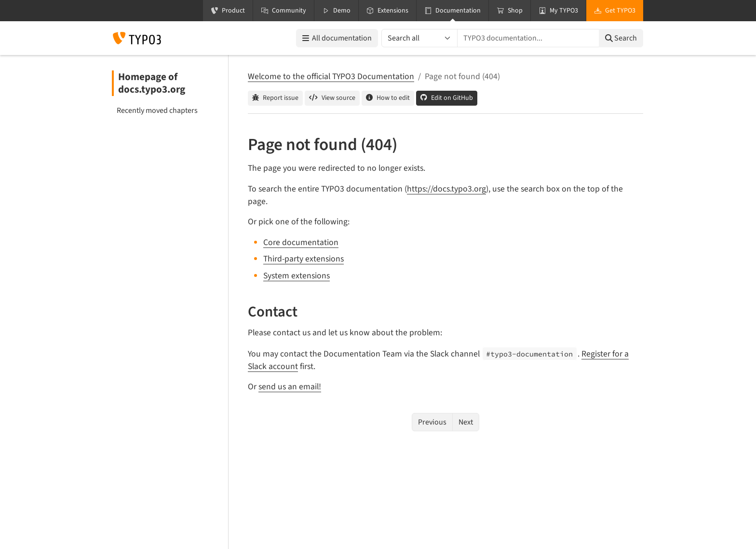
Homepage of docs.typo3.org (152, 83)
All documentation (337, 38)
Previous (432, 422)
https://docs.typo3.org (446, 189)
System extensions (297, 276)
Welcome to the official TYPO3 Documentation (331, 76)
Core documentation (301, 242)
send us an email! (290, 387)
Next (466, 422)
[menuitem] (166, 110)
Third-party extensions (304, 259)
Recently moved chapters (157, 110)
